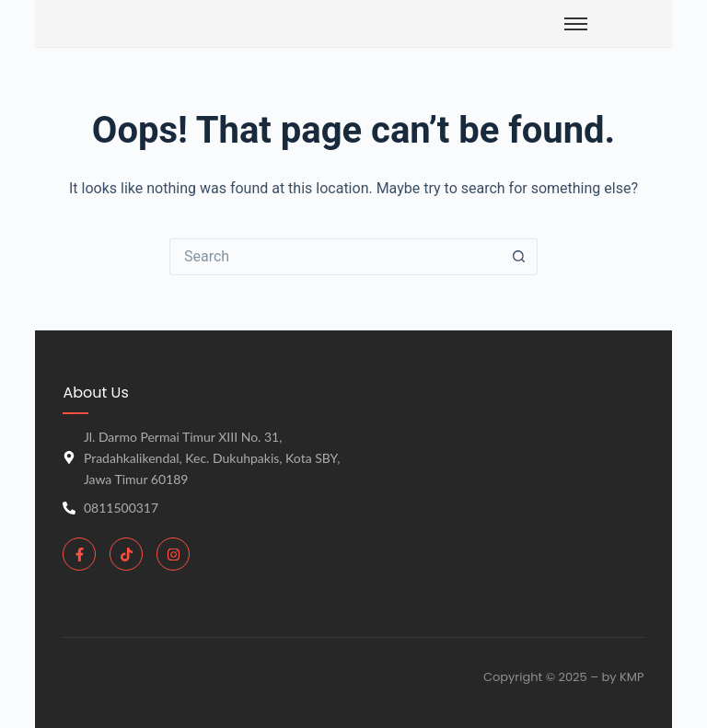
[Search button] (519, 257)
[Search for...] (335, 257)
